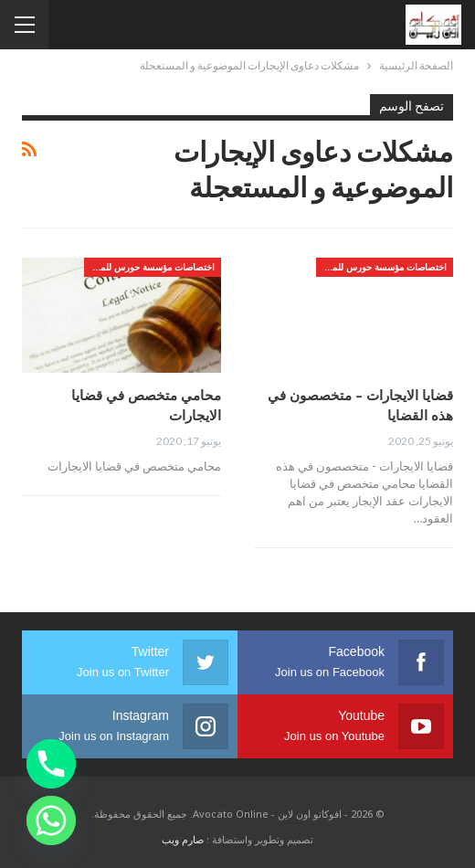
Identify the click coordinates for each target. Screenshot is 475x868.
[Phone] (51, 764)
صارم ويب (183, 839)
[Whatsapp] (51, 820)
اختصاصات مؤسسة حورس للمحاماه (381, 267)
